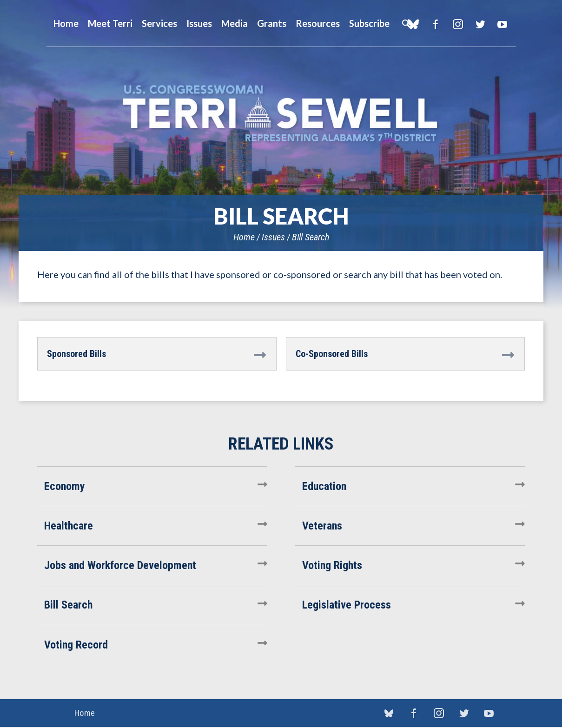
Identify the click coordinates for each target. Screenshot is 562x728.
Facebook (436, 24)
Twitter (480, 24)
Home (244, 237)
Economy (65, 486)
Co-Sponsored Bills (332, 354)
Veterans (322, 526)
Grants (272, 23)
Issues (273, 237)
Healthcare (69, 526)
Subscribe (369, 23)
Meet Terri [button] (110, 23)
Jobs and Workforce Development (120, 565)
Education (324, 486)
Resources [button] (318, 23)
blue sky (389, 714)
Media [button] (235, 23)
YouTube (503, 24)
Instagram (458, 24)
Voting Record (76, 645)
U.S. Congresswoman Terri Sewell (281, 114)
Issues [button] (199, 23)
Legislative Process (347, 605)
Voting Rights (332, 565)
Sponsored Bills (76, 354)
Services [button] (159, 23)
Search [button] (406, 23)
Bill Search (311, 237)
